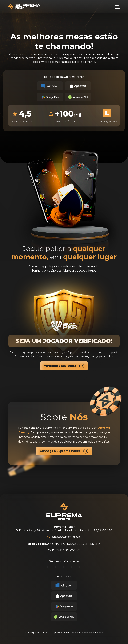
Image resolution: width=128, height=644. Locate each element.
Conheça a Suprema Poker (64, 451)
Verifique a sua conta (64, 366)
